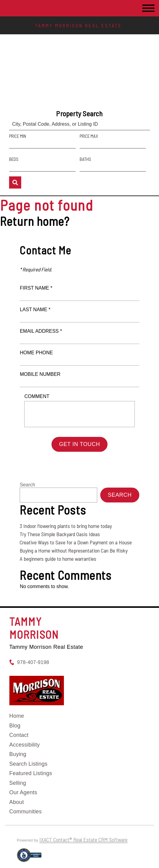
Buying (18, 754)
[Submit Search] (15, 182)
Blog (15, 726)
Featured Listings (31, 773)
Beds (14, 159)
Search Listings (28, 764)
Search (27, 485)
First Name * (36, 288)
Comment (37, 396)
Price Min (18, 136)
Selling (18, 783)
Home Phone (36, 353)
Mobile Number (40, 374)
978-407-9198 (33, 662)
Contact (19, 735)
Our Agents (23, 792)
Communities (26, 812)
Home (17, 716)
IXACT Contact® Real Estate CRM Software (83, 839)
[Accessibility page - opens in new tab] (29, 858)
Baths (85, 159)
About (17, 802)
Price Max (89, 136)
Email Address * (41, 331)
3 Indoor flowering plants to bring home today (66, 526)
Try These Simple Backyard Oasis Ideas (60, 534)
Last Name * (35, 310)
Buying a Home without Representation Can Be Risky (74, 550)
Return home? (35, 221)
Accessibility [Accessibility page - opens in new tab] (25, 745)
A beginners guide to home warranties (58, 559)
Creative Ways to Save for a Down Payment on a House (76, 542)
